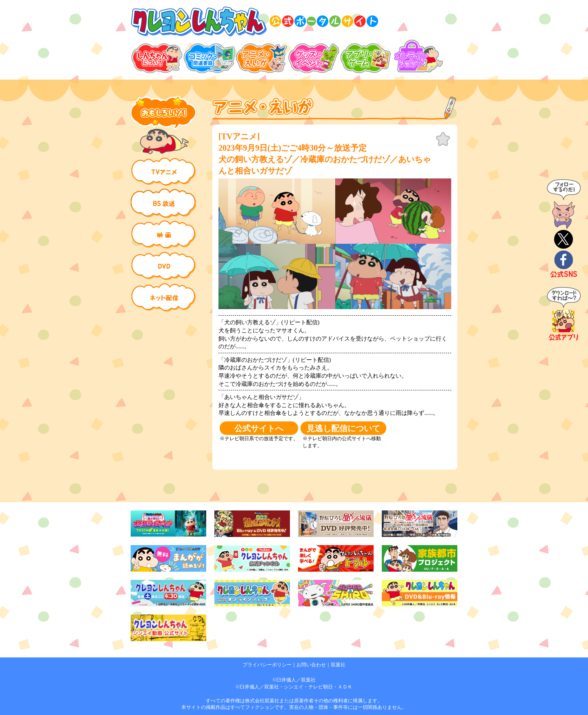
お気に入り (443, 139)
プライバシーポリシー (267, 665)
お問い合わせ (311, 665)
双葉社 (338, 665)
